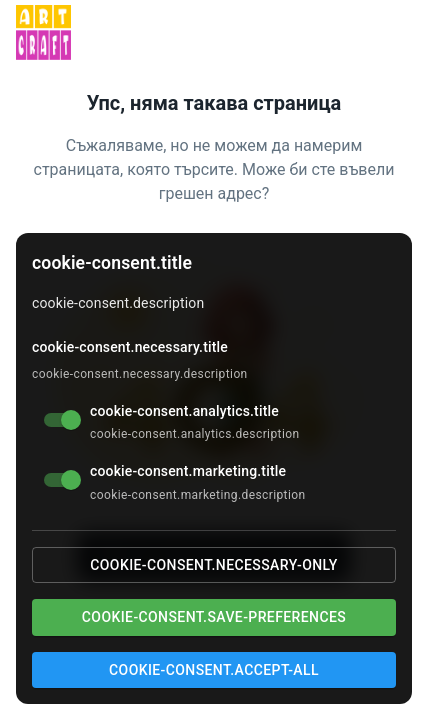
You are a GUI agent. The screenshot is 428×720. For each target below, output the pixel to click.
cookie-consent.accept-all (214, 670)
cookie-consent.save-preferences (214, 617)
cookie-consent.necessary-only (213, 565)
